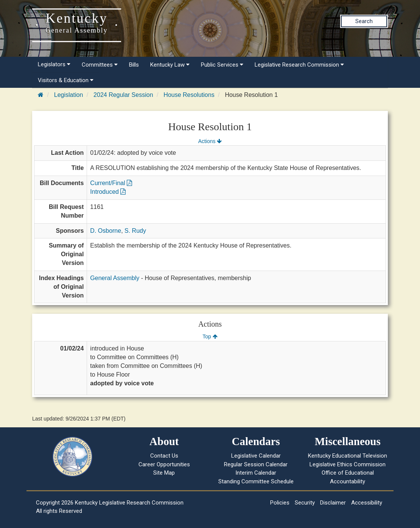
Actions (210, 141)
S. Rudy (135, 231)
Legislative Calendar (256, 456)
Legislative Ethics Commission (348, 464)
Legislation (69, 95)
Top (210, 336)
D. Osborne (106, 231)
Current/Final (111, 183)
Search (364, 21)
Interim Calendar (256, 473)
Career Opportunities (164, 464)
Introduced (108, 192)
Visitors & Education (66, 80)
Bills (134, 65)
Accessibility (367, 503)
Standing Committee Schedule (256, 481)
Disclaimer (333, 503)
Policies (280, 503)
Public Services (222, 65)
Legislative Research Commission (299, 65)
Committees (100, 65)
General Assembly (115, 278)
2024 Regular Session (123, 95)
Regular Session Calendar (256, 464)
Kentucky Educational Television (348, 456)
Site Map (164, 473)
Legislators (54, 64)
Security (305, 503)
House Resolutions (189, 95)
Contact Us (164, 456)
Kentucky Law (170, 65)
